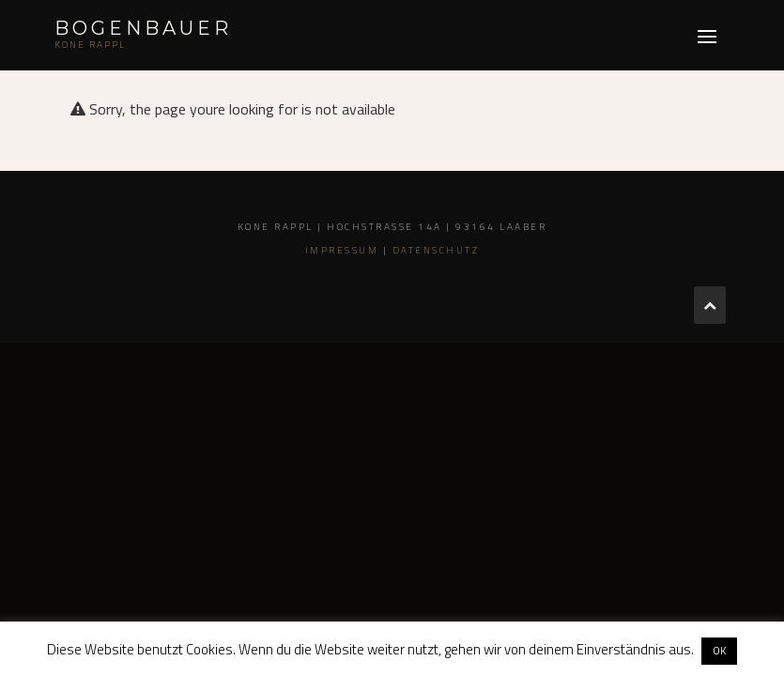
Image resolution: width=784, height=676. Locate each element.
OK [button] (719, 651)
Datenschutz (436, 250)
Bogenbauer (143, 28)
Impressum (342, 250)
